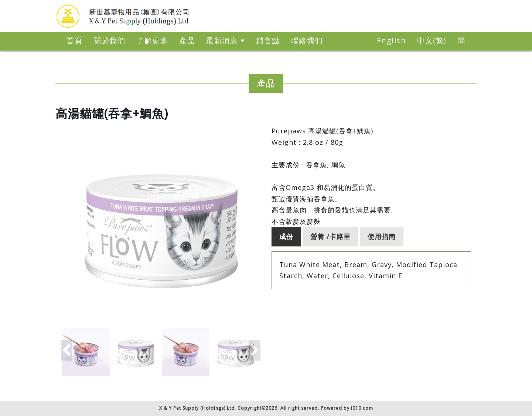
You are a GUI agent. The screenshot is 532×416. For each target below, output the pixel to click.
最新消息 (226, 40)
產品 (187, 40)
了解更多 (152, 40)
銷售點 (268, 40)
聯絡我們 (307, 40)
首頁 (74, 40)
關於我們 (109, 40)
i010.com (362, 408)
